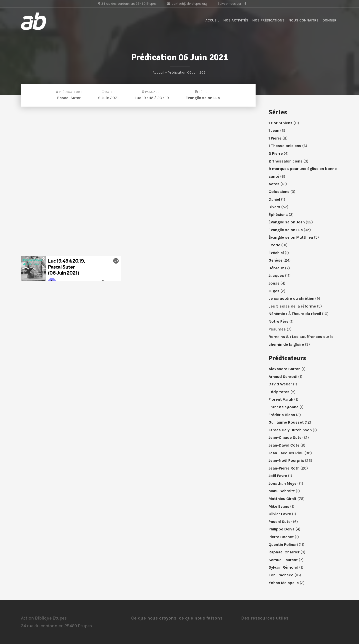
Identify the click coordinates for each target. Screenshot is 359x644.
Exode (274, 245)
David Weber (280, 384)
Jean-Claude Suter (286, 437)
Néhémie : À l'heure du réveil (295, 314)
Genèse (276, 260)
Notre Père (279, 321)
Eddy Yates (279, 392)
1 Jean (274, 130)
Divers (274, 207)
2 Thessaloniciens (286, 161)
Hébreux (276, 268)
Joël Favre (278, 476)
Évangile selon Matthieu (291, 237)
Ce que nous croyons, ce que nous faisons (177, 618)
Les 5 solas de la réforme (292, 306)
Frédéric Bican (282, 415)
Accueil (212, 20)
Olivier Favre (280, 514)
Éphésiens (278, 215)
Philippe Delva (282, 529)
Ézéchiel (276, 253)
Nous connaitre (304, 20)
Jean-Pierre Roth (284, 468)
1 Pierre (275, 138)
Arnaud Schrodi (283, 377)
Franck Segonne (284, 407)
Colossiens (279, 192)
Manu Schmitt (282, 491)
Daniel (274, 199)
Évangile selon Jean (287, 222)
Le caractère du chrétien (291, 298)
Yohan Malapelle (284, 583)
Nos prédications (268, 20)
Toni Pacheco (281, 575)
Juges (274, 291)
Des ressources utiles (265, 618)
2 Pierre (276, 153)
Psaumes (277, 329)
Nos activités (236, 20)
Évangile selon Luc (203, 98)
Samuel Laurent (283, 560)
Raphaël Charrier (284, 552)
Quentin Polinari (283, 545)
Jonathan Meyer (283, 483)
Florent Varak (281, 399)
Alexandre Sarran (285, 369)
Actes (274, 184)
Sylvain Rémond (283, 567)
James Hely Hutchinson (290, 430)
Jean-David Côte (284, 445)
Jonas (274, 283)
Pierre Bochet (281, 537)
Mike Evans (279, 506)
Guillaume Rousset (286, 422)
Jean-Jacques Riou (286, 453)
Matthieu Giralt (283, 499)
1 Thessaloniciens (285, 146)
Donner (330, 20)
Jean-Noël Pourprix (286, 460)
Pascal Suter (69, 98)
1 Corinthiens (281, 123)
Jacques (276, 275)
